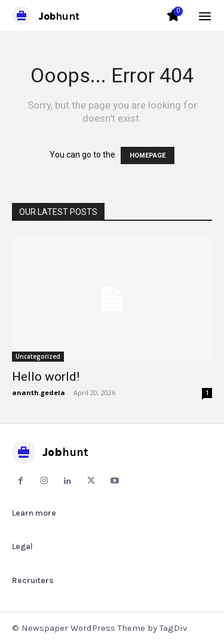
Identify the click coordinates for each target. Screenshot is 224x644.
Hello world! (46, 377)
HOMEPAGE (148, 155)
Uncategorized (38, 356)
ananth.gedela (39, 392)
